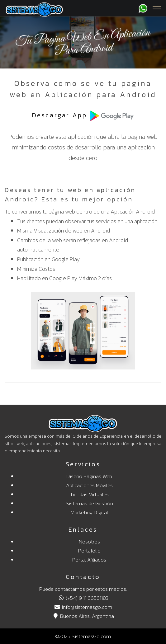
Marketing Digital (89, 512)
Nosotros (89, 542)
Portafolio (89, 551)
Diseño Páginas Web (89, 476)
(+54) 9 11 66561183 (83, 598)
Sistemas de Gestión (89, 503)
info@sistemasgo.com (83, 607)
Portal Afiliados (89, 560)
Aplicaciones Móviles (89, 485)
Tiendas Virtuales (89, 494)
